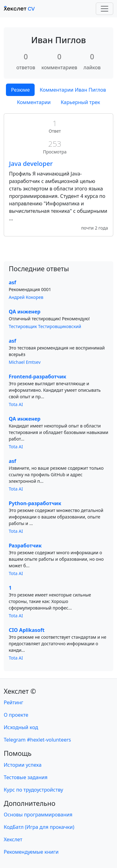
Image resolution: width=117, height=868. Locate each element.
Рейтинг (13, 702)
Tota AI (16, 404)
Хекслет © (20, 691)
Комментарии (34, 102)
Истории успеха (23, 765)
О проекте (16, 715)
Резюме (20, 90)
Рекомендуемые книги (31, 852)
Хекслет (13, 839)
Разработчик (25, 546)
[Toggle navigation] (105, 9)
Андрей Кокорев (26, 297)
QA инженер (25, 312)
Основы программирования (38, 815)
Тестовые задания (26, 777)
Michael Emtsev (25, 362)
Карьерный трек (80, 102)
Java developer (31, 164)
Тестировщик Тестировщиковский (45, 326)
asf (12, 282)
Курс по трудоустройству (33, 790)
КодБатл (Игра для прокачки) (39, 827)
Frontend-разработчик (37, 377)
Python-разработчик (35, 503)
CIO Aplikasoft (27, 630)
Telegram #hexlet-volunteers (37, 740)
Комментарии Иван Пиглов (73, 90)
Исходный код (21, 727)
